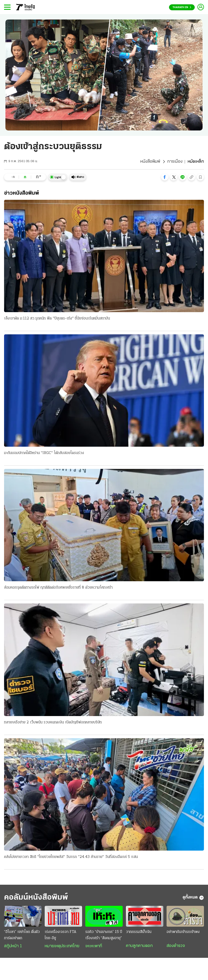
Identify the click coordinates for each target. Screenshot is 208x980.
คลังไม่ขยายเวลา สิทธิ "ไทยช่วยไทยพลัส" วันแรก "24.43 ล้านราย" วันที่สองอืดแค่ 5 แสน (71, 857)
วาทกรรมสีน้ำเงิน (139, 932)
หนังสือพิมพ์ (150, 162)
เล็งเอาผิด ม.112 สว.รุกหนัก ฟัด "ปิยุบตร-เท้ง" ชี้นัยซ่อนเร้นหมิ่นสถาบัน (57, 318)
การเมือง (175, 162)
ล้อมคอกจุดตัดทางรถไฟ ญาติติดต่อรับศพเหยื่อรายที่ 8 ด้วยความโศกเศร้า (58, 588)
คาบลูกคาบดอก (139, 946)
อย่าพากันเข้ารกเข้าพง (183, 932)
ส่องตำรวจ (176, 946)
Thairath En (182, 7)
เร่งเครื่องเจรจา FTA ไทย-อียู (61, 935)
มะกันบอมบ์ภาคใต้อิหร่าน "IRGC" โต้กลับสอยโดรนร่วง (44, 453)
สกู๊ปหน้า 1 (13, 946)
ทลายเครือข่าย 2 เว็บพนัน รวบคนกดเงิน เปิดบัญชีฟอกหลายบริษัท (53, 722)
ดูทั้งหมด (193, 898)
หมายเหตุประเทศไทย (62, 946)
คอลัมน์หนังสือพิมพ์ (36, 898)
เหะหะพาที (94, 946)
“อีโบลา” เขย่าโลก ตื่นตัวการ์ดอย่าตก (22, 935)
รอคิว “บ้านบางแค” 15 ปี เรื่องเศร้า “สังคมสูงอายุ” (104, 935)
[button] (165, 177)
